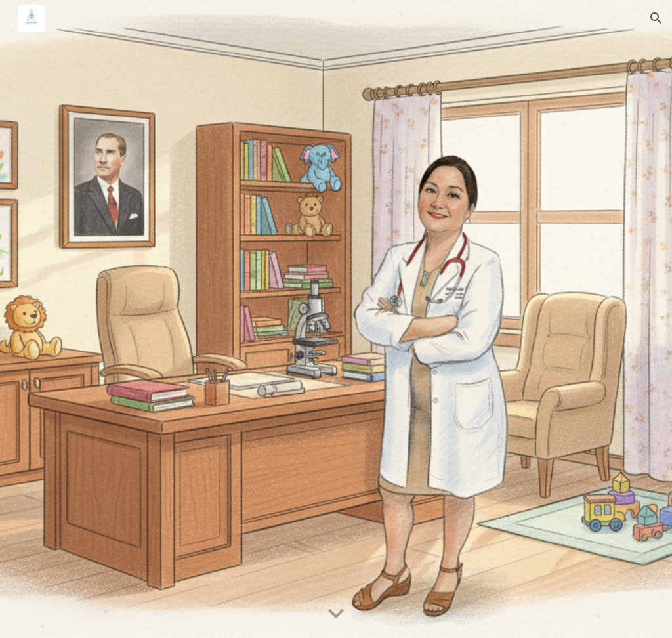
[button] (656, 18)
